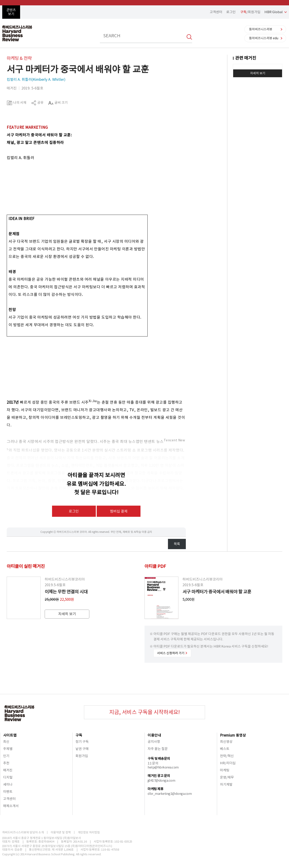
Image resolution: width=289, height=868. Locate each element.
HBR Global (274, 12)
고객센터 (216, 12)
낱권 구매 (82, 749)
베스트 (225, 749)
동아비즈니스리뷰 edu (264, 38)
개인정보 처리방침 (89, 832)
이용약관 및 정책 (61, 832)
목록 (177, 544)
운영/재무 (227, 777)
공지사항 (154, 742)
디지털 (8, 777)
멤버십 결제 (119, 511)
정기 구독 (82, 742)
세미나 (8, 784)
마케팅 (225, 770)
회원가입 (82, 756)
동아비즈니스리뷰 (261, 29)
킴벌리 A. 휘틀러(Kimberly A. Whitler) (36, 79)
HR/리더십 (228, 763)
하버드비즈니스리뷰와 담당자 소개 (23, 832)
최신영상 (226, 742)
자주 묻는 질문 (158, 749)
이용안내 (154, 735)
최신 (6, 742)
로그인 (231, 12)
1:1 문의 (153, 763)
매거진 (8, 770)
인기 (6, 756)
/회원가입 (250, 12)
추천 (6, 763)
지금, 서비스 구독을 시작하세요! (144, 712)
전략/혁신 (227, 756)
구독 (79, 735)
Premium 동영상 (233, 735)
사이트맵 (10, 735)
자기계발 (226, 784)
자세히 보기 (258, 73)
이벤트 (8, 792)
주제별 (8, 749)
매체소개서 (11, 806)
